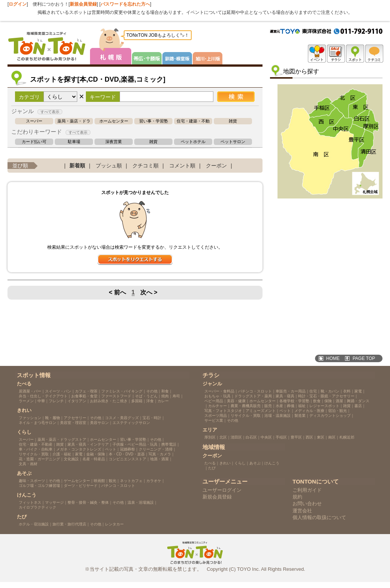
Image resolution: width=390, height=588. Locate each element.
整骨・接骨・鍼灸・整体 (88, 502)
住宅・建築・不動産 (193, 121)
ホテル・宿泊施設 (34, 524)
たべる (210, 463)
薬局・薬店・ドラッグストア (74, 121)
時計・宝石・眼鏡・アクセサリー (326, 396)
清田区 (236, 437)
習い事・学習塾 (154, 121)
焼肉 (165, 396)
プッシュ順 (109, 166)
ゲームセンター (77, 481)
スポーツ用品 (216, 416)
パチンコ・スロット (118, 486)
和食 (165, 391)
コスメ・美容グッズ (122, 418)
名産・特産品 (94, 459)
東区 (321, 437)
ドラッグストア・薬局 (253, 396)
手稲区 (281, 437)
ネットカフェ (131, 481)
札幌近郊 (347, 437)
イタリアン (77, 401)
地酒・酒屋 (159, 459)
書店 (358, 406)
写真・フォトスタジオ (223, 411)
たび (212, 468)
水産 (279, 406)
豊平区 (296, 437)
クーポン (216, 166)
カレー (163, 401)
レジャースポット (324, 406)
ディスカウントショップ (330, 416)
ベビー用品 (214, 401)
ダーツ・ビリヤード (81, 486)
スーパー (34, 121)
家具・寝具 (285, 396)
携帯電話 (169, 444)
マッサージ (54, 502)
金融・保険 (96, 454)
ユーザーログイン (222, 490)
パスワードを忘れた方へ (125, 4)
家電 (79, 454)
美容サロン (99, 423)
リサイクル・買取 (34, 454)
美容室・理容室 (73, 423)
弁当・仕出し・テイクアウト (43, 396)
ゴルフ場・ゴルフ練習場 (39, 486)
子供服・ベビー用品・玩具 (135, 444)
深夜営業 (114, 142)
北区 (223, 437)
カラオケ (154, 481)
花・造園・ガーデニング (39, 459)
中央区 (266, 437)
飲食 (317, 401)
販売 (268, 406)
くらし (240, 463)
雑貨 (233, 121)
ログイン (18, 4)
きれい (225, 463)
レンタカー (114, 524)
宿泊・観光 (337, 411)
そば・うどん (146, 396)
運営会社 (302, 511)
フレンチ (56, 401)
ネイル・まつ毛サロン (37, 423)
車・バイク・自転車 (36, 449)
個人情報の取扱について (319, 517)
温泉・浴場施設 (141, 502)
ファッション (30, 418)
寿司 (176, 396)
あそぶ (255, 463)
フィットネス (30, 502)
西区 (309, 437)
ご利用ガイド (307, 490)
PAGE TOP (364, 358)
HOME (333, 358)
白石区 (251, 437)
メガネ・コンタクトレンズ (79, 449)
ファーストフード (116, 396)
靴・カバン (330, 391)
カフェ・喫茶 (86, 391)
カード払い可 (34, 142)
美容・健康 (236, 401)
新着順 (77, 166)
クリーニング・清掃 (156, 449)
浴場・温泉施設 (277, 416)
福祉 (302, 406)
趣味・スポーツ (32, 481)
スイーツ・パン (58, 391)
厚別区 (210, 437)
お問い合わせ (307, 504)
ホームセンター (114, 121)
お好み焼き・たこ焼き (109, 401)
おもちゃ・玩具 (217, 396)
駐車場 (74, 142)
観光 (112, 481)
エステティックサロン (131, 423)
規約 (297, 497)
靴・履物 (52, 418)
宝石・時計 (152, 418)
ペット (111, 449)
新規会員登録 (83, 4)
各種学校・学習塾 (294, 401)
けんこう (272, 463)
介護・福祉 (62, 454)
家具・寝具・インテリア (88, 444)
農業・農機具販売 (246, 406)
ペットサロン (233, 142)
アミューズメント (261, 411)
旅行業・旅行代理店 (69, 524)
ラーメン (26, 401)
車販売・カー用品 (291, 391)
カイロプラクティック (37, 507)
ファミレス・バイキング (122, 391)
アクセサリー (75, 418)
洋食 (150, 401)
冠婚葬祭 (127, 449)
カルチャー (217, 406)
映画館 (99, 481)
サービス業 (214, 420)
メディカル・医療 (309, 411)
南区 (332, 437)
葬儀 (291, 406)
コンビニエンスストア (127, 459)
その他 (152, 391)
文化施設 (71, 459)
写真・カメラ (160, 454)
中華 (41, 401)
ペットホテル (193, 142)
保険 (328, 401)
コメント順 (182, 166)
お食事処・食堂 (84, 396)
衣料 (347, 391)
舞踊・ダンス (358, 401)
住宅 (313, 391)
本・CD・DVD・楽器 (127, 454)
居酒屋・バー (30, 391)
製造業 (300, 416)
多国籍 (137, 401)
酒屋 (339, 401)
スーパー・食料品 (219, 391)
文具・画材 (28, 464)
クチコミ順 (145, 166)
